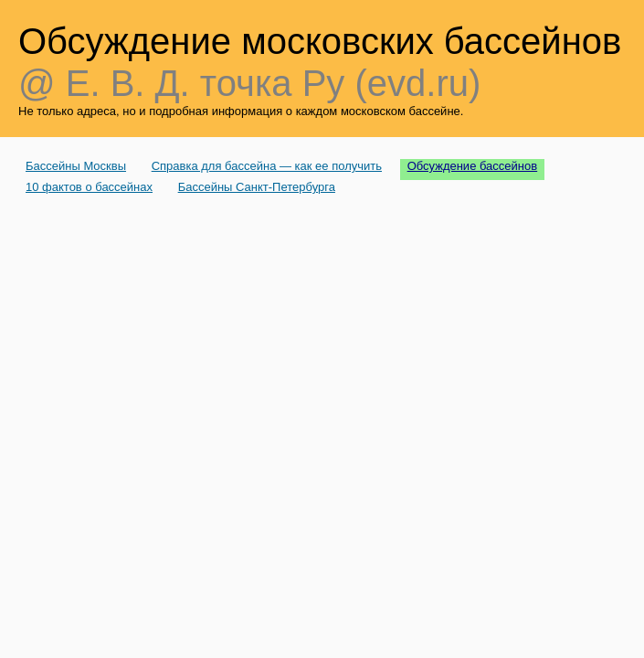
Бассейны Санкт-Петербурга (257, 187)
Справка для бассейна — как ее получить (267, 166)
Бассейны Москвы (76, 166)
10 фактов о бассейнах (89, 187)
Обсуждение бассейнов (473, 166)
